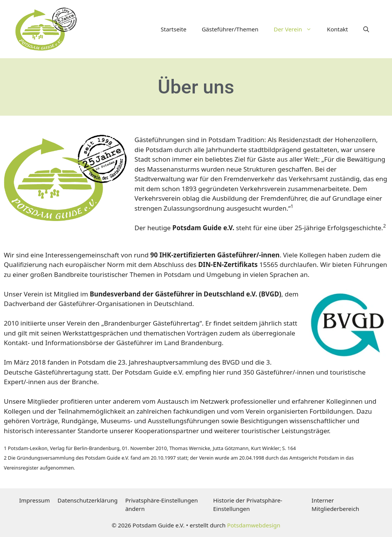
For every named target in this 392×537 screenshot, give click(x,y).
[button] (366, 29)
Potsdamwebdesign (254, 525)
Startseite (174, 29)
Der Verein (296, 29)
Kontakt (337, 29)
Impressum (34, 500)
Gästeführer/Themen (230, 29)
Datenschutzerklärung (87, 500)
